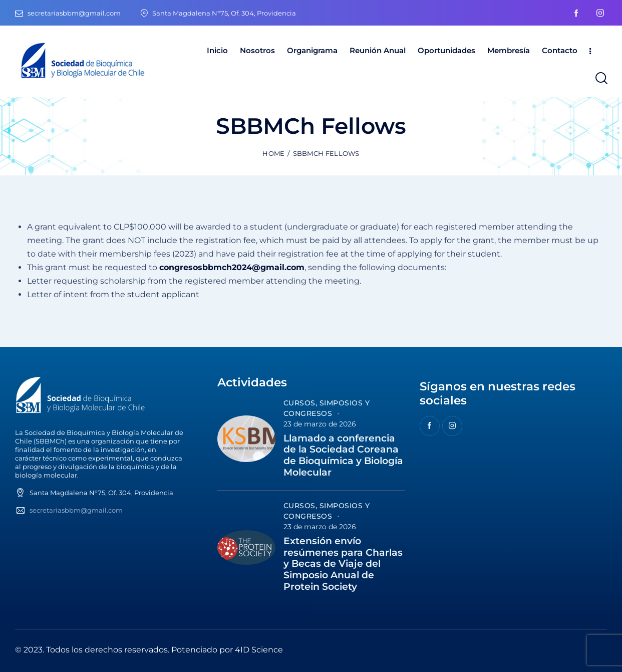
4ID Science (259, 650)
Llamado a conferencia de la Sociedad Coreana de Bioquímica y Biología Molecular (343, 456)
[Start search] (601, 78)
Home (273, 153)
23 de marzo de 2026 (320, 424)
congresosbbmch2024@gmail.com (232, 267)
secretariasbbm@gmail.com (76, 510)
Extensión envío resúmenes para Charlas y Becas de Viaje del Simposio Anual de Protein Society (343, 564)
